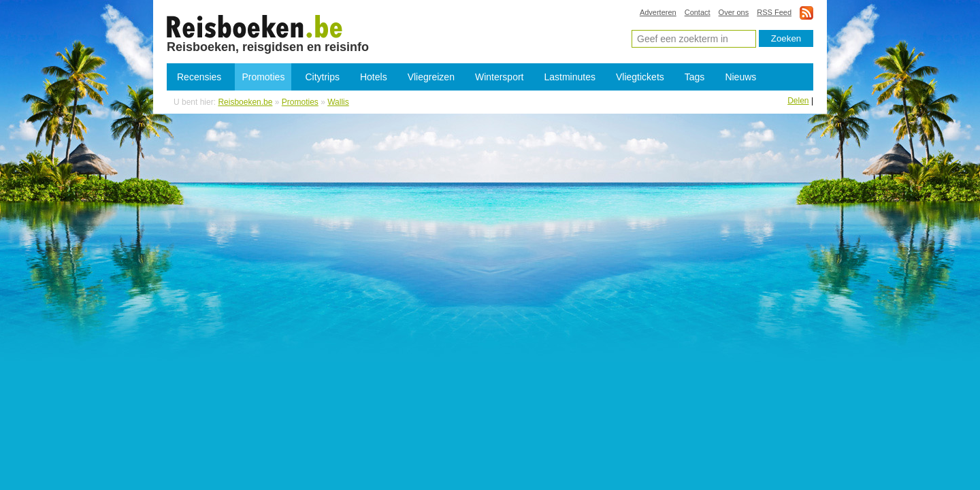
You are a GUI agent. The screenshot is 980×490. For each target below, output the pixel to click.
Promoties (263, 77)
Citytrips (322, 77)
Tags (695, 77)
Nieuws (740, 77)
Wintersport (500, 77)
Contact (698, 12)
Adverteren (658, 12)
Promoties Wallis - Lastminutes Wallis (255, 26)
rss (806, 13)
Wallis (338, 102)
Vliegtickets (640, 77)
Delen (798, 101)
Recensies (199, 77)
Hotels (374, 77)
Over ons (734, 12)
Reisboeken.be (245, 102)
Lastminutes (570, 77)
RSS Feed (774, 12)
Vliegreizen (431, 77)
